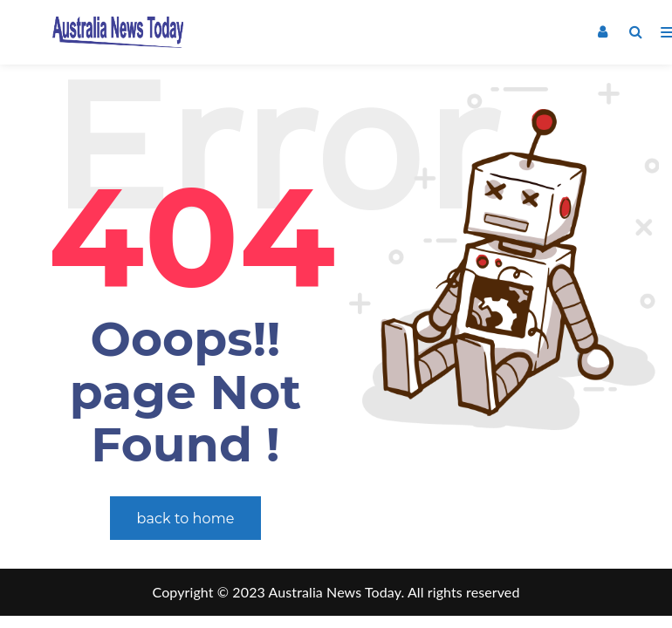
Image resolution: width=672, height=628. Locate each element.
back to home (186, 519)
